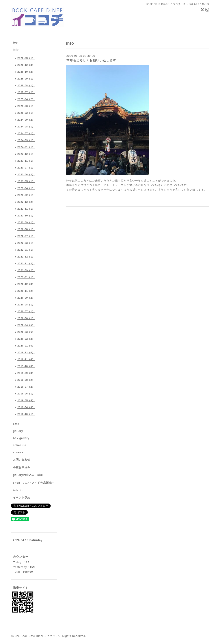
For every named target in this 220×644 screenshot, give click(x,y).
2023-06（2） (26, 174)
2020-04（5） (26, 325)
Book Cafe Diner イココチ (38, 636)
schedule (20, 445)
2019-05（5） (26, 400)
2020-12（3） (26, 284)
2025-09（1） (26, 79)
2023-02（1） (26, 195)
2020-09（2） (26, 298)
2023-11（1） (26, 161)
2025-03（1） (26, 106)
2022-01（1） (26, 250)
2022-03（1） (26, 243)
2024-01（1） (26, 147)
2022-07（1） (26, 236)
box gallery (21, 438)
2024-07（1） (26, 133)
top (15, 43)
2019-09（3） (26, 373)
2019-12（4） (26, 352)
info (16, 50)
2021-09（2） (26, 270)
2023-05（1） (26, 181)
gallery (18, 431)
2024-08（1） (26, 127)
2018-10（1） (26, 414)
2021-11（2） (26, 263)
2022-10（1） (26, 216)
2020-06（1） (26, 318)
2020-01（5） (26, 346)
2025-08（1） (26, 85)
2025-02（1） (26, 113)
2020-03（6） (26, 332)
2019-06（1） (26, 394)
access (18, 452)
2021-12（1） (26, 257)
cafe (16, 424)
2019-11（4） (26, 359)
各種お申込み (22, 467)
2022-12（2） (26, 202)
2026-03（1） (26, 58)
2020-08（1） (26, 305)
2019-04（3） (26, 407)
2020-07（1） (26, 311)
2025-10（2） (26, 72)
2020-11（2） (26, 291)
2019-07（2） (26, 387)
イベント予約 (22, 498)
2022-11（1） (26, 209)
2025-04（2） (26, 99)
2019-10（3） (26, 366)
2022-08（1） (26, 229)
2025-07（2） (26, 92)
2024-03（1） (26, 140)
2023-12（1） (26, 154)
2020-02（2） (26, 339)
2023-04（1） (26, 188)
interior (18, 490)
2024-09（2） (26, 120)
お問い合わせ (22, 460)
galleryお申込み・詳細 (28, 475)
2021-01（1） (26, 277)
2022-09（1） (26, 222)
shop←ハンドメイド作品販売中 (34, 483)
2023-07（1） (26, 168)
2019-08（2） (26, 380)
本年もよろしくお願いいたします (91, 60)
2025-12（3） (26, 65)
